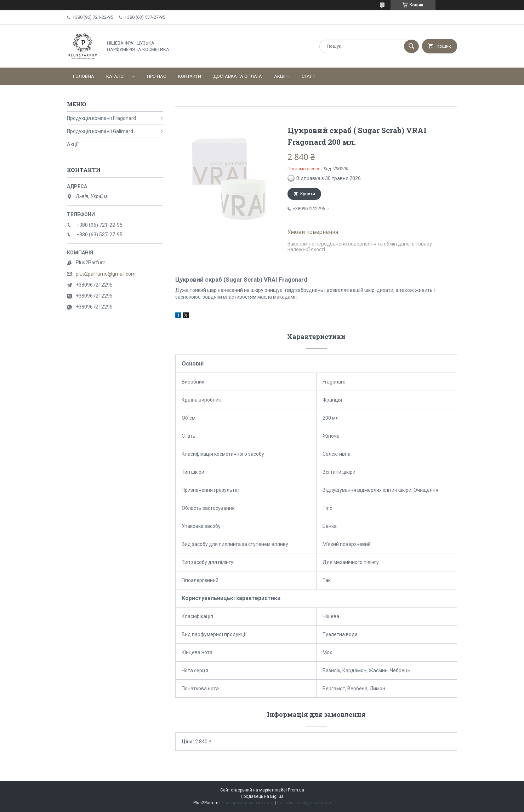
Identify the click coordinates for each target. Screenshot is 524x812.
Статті (309, 76)
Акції (73, 144)
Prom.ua (296, 790)
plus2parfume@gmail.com (106, 274)
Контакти (190, 76)
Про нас (156, 76)
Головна (84, 76)
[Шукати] (411, 46)
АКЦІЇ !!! (282, 76)
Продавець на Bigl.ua (262, 796)
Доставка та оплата (238, 76)
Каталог (116, 76)
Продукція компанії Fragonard (101, 118)
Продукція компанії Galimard (100, 131)
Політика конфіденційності (304, 803)
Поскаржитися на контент (248, 803)
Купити (308, 194)
